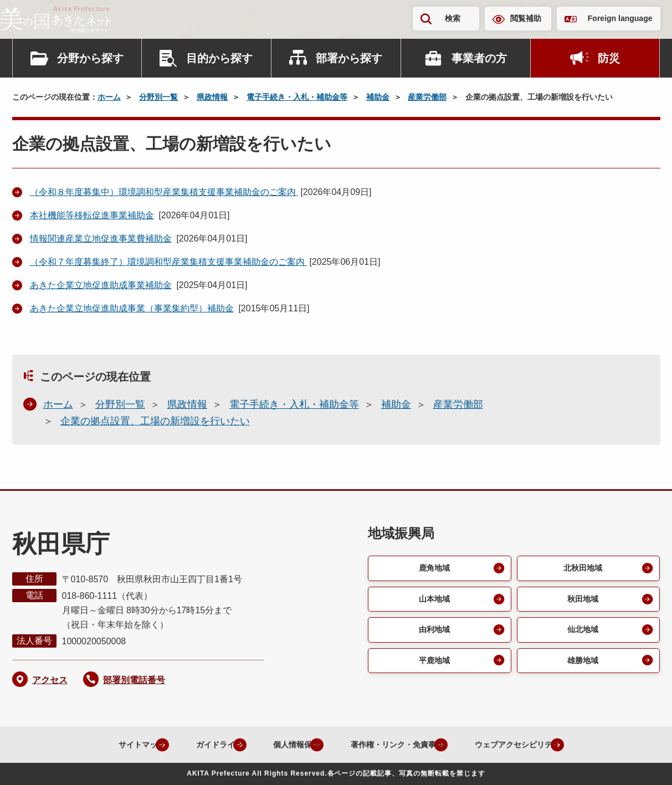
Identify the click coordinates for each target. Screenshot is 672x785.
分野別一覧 (158, 97)
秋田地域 (582, 601)
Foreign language (620, 18)
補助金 (378, 97)
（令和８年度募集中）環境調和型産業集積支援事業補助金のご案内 (164, 192)
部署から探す (349, 58)
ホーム (109, 97)
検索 (453, 18)
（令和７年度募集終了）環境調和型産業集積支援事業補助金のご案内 (168, 262)
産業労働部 (427, 97)
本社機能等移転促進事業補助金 (92, 215)
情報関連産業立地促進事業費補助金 (101, 238)
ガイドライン (191, 744)
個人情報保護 (279, 744)
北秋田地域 (582, 569)
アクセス (50, 680)
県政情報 (212, 97)
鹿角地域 (433, 569)
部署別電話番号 (134, 680)
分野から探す (90, 58)
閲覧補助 (526, 18)
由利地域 (433, 633)
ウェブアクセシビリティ (529, 744)
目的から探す (219, 58)
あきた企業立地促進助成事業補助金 (101, 285)
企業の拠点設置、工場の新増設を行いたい (155, 421)
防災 (609, 58)
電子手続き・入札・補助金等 (297, 97)
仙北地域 (582, 633)
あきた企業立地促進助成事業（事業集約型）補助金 (132, 308)
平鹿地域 (433, 665)
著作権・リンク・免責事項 (393, 744)
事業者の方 (479, 58)
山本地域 (433, 601)
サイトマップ (104, 744)
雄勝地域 (582, 665)
